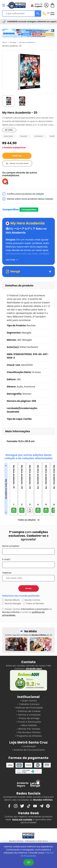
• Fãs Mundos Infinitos (29, 732)
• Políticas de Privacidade (28, 708)
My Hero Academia (27, 42)
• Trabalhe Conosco (28, 704)
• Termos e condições (28, 715)
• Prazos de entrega (29, 718)
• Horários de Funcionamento (28, 750)
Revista (31, 325)
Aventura (30, 387)
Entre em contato (22, 820)
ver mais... (9, 130)
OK (28, 862)
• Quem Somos (28, 701)
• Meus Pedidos (28, 725)
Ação (20, 387)
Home (5, 42)
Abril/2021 (27, 365)
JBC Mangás (24, 340)
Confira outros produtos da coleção (23, 194)
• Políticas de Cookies (29, 711)
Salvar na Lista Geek (19, 164)
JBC (19, 379)
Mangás (13, 42)
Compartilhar (11, 210)
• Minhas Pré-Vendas (28, 729)
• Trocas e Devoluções (28, 722)
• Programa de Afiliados (28, 736)
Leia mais (10, 260)
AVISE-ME (17, 156)
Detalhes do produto (19, 286)
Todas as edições (28, 520)
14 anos (36, 372)
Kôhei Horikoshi (29, 347)
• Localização (28, 746)
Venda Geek (28, 813)
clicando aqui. (34, 669)
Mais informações (18, 431)
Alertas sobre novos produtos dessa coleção (28, 199)
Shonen (27, 394)
